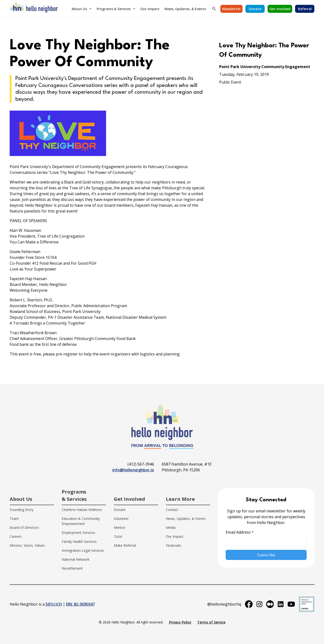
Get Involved (280, 9)
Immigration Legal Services (83, 550)
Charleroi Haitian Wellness (82, 510)
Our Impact (150, 9)
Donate (255, 9)
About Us (79, 9)
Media (171, 527)
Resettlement (72, 568)
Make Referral (125, 545)
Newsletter (232, 9)
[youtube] (291, 604)
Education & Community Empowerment (81, 521)
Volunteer (121, 519)
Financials (173, 545)
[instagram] (259, 604)
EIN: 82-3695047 (80, 604)
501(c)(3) (54, 604)
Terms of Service (211, 622)
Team (14, 519)
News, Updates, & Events (185, 9)
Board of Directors (24, 527)
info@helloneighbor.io (133, 470)
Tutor (118, 536)
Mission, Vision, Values (27, 545)
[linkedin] (281, 604)
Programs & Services (114, 9)
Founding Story (21, 510)
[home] (34, 9)
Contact (172, 510)
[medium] (270, 604)
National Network (76, 559)
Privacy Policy (180, 622)
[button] (82, 9)
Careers (16, 536)
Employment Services (78, 533)
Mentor (120, 527)
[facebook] (249, 604)
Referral (305, 9)
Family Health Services (79, 541)
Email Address (240, 532)
